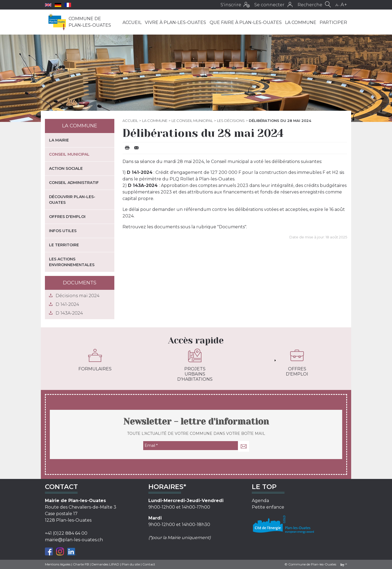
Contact (149, 564)
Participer (333, 22)
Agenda (260, 501)
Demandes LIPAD (105, 564)
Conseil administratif (74, 183)
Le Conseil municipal (192, 121)
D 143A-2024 (69, 313)
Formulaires (95, 360)
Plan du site (131, 564)
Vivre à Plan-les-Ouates (175, 22)
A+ (344, 5)
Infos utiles (63, 231)
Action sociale (66, 168)
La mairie (59, 140)
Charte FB (81, 564)
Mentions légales (58, 564)
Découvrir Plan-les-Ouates (72, 200)
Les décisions (231, 121)
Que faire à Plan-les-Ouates (246, 22)
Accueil (132, 22)
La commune (301, 22)
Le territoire (64, 245)
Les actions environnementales (72, 262)
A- (337, 5)
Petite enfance (268, 507)
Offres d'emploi (67, 217)
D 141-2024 (67, 304)
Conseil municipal (69, 154)
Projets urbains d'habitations (195, 365)
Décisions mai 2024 (78, 296)
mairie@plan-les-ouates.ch (74, 540)
